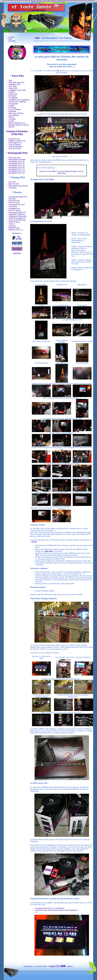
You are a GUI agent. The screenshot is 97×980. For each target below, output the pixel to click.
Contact (11, 224)
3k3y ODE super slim (16, 82)
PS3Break (12, 111)
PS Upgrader (13, 104)
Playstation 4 (17, 233)
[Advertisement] (17, 67)
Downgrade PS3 (18, 153)
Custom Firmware (17, 131)
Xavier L (70, 966)
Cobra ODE (13, 88)
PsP (86, 1)
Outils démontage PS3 (17, 218)
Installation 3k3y (15, 84)
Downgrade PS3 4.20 (17, 163)
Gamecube (39, 1)
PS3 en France (14, 203)
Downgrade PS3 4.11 (17, 165)
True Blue (12, 119)
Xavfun (53, 966)
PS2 (51, 545)
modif (3, 1)
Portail (49, 1)
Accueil (11, 37)
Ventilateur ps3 (14, 208)
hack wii (79, 1)
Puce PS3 (18, 76)
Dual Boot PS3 (14, 201)
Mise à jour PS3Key (16, 113)
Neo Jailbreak (14, 115)
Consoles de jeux (46, 2)
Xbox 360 (54, 1)
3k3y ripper (13, 86)
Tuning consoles (61, 1)
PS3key (11, 106)
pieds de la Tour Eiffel (47, 171)
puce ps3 (17, 253)
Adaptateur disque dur (17, 214)
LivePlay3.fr (60, 908)
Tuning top (12, 188)
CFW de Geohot (15, 145)
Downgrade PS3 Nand (17, 159)
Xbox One (63, 2)
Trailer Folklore (14, 222)
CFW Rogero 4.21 (15, 143)
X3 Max (11, 121)
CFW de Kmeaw (15, 148)
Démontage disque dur (17, 212)
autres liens (62, 173)
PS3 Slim (12, 41)
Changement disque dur (18, 216)
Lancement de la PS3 (43, 908)
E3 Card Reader (15, 109)
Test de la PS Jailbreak (17, 102)
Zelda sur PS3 (14, 230)
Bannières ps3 (14, 228)
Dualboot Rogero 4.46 (17, 141)
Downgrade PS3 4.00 (17, 167)
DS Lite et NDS (32, 1)
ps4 (44, 1)
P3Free (11, 117)
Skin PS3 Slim (14, 184)
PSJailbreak (13, 98)
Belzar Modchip (14, 123)
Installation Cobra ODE (17, 90)
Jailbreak (71, 1)
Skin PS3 (12, 182)
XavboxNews (91, 1)
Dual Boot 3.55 (14, 139)
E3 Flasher (13, 96)
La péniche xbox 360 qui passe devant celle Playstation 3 (57, 910)
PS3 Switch (13, 206)
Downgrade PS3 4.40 (17, 161)
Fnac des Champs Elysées (67, 171)
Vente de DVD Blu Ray (17, 220)
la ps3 (81, 171)
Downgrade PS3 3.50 (17, 173)
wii (6, 1)
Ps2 (23, 1)
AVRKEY (12, 92)
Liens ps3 (12, 226)
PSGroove (12, 108)
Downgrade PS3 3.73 (17, 169)
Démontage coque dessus (18, 186)
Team (26, 1)
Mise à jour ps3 (14, 158)
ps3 (67, 1)
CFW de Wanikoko (16, 147)
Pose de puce (18, 1)
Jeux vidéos (11, 1)
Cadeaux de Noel (56, 2)
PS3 (10, 39)
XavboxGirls (34, 2)
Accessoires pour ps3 (17, 205)
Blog (75, 1)
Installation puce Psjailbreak (19, 100)
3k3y (10, 80)
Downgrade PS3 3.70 (17, 171)
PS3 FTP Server (15, 210)
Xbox (83, 1)
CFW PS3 (17, 134)
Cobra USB (13, 94)
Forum (40, 2)
